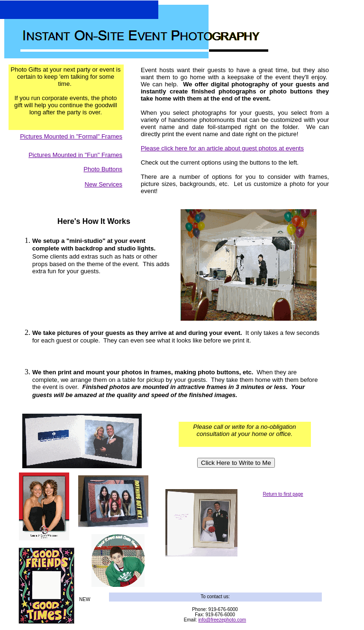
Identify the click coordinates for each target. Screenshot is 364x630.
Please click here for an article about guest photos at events (222, 148)
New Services (104, 184)
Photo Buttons (103, 169)
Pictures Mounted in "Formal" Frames (71, 136)
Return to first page (283, 494)
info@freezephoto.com (222, 620)
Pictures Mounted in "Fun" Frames (75, 155)
